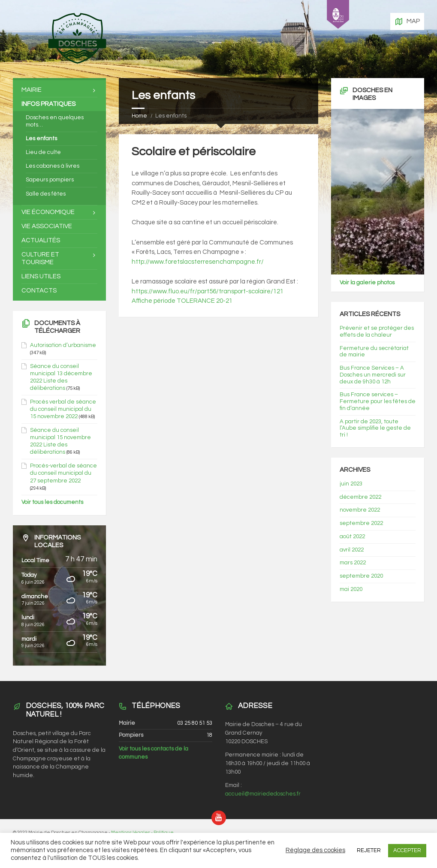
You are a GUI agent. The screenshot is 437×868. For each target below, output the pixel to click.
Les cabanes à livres (53, 166)
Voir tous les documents (52, 502)
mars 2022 (353, 563)
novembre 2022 (360, 510)
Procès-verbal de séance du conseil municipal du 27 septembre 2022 (63, 473)
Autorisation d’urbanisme (63, 345)
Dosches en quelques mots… (55, 121)
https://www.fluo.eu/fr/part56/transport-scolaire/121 (208, 291)
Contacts (39, 291)
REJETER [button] (369, 850)
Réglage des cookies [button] (315, 850)
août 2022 (352, 536)
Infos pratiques (48, 104)
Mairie (32, 90)
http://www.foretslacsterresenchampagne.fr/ (198, 262)
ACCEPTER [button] (407, 850)
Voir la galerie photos (367, 283)
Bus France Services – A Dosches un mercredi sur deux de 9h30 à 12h (373, 375)
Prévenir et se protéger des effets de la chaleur (377, 332)
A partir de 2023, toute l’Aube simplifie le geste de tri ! (375, 428)
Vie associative (47, 226)
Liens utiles (41, 276)
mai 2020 (351, 589)
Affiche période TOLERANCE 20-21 (182, 301)
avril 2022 (352, 550)
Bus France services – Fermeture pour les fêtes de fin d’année (378, 401)
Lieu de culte (43, 152)
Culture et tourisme (40, 258)
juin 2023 (351, 484)
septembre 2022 (361, 523)
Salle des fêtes (46, 194)
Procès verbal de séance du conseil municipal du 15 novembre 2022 (63, 409)
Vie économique (48, 212)
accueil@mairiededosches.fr (263, 794)
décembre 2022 (360, 497)
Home (139, 116)
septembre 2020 (361, 576)
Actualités (41, 240)
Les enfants (41, 139)
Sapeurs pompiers (50, 180)
